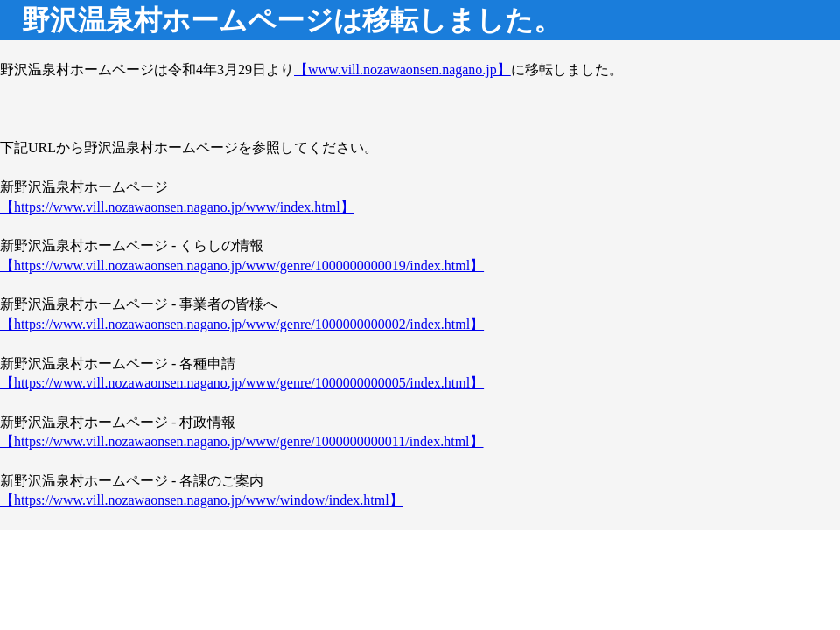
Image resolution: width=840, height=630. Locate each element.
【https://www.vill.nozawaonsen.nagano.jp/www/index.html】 (177, 207)
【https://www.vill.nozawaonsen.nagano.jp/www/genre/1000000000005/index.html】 (242, 383)
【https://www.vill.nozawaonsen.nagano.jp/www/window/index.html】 (202, 500)
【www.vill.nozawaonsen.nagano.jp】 (402, 70)
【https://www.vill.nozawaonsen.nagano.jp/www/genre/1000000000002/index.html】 (242, 324)
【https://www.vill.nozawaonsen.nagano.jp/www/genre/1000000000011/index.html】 (242, 441)
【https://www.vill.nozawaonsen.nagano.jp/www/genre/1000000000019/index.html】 (242, 266)
